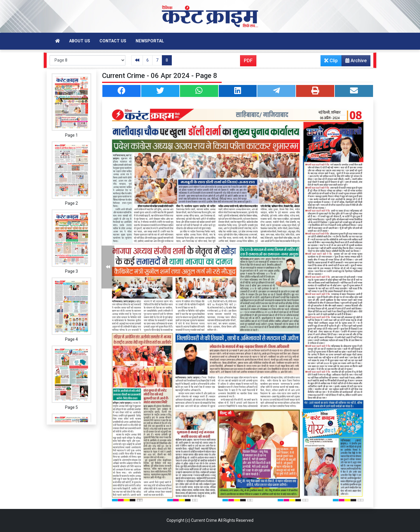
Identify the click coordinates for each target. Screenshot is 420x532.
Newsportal (150, 41)
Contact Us (113, 41)
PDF (248, 61)
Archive (354, 62)
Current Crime (204, 520)
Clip (331, 61)
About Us (80, 41)
